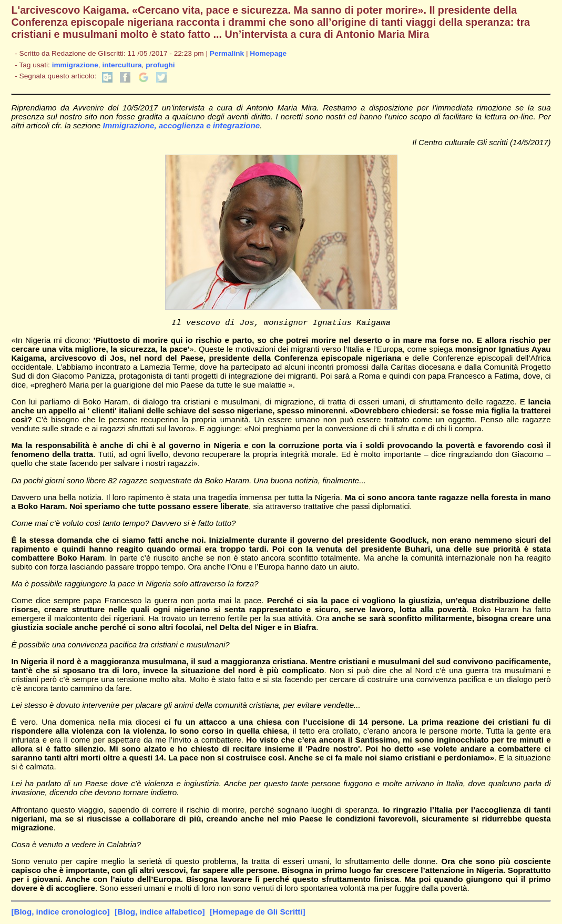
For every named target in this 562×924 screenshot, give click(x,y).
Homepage (268, 53)
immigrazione (75, 65)
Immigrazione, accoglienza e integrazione (182, 125)
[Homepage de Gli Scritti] (257, 913)
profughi (160, 65)
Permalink (227, 53)
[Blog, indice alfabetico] (160, 913)
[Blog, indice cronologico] (60, 913)
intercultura (122, 65)
